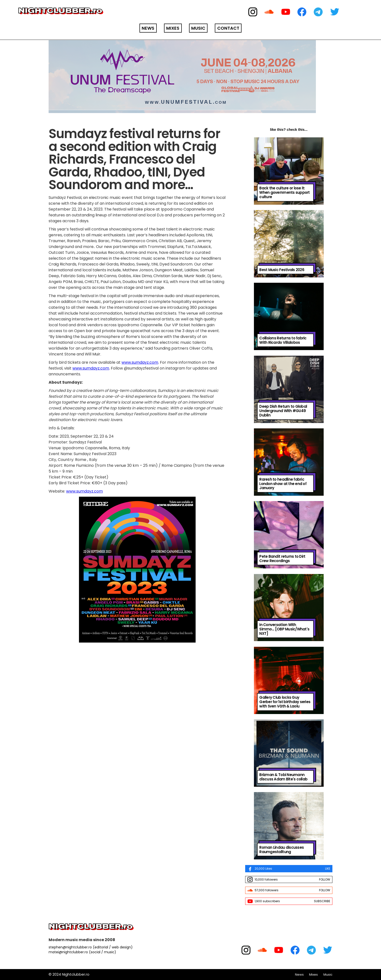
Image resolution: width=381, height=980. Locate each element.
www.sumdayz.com (140, 362)
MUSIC (198, 28)
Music (328, 975)
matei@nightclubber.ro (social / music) (82, 952)
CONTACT (228, 28)
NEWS (148, 28)
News (299, 975)
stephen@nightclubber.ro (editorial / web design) (91, 947)
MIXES (173, 28)
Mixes (313, 975)
